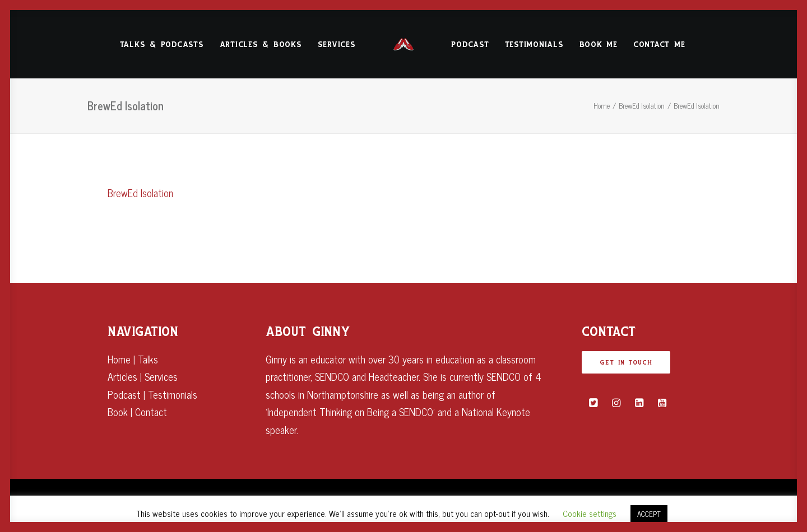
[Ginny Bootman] (404, 44)
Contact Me (659, 45)
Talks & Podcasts (162, 45)
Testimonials (534, 45)
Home (602, 106)
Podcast (470, 45)
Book (118, 412)
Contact (151, 412)
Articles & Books (261, 45)
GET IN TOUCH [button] (626, 362)
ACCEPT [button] (649, 514)
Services (337, 45)
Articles (122, 376)
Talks (148, 359)
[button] (593, 403)
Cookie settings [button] (590, 513)
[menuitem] (162, 44)
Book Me (599, 45)
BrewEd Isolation (642, 106)
